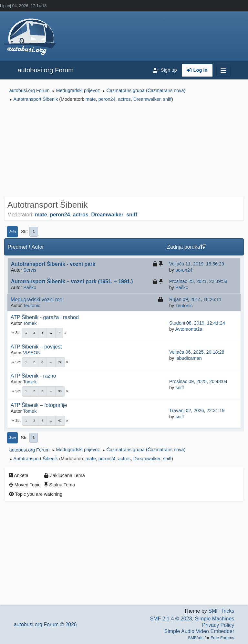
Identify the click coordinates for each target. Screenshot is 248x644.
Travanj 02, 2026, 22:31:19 (197, 410)
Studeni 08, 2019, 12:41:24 (197, 323)
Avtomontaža (189, 329)
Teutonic (32, 306)
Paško (30, 287)
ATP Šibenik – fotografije (39, 405)
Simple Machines (214, 619)
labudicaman (189, 358)
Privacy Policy (218, 625)
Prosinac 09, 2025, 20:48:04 (198, 381)
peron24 (107, 99)
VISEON (32, 353)
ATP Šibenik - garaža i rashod (45, 317)
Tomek (30, 323)
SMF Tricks (221, 611)
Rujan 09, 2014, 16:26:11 (195, 299)
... (51, 333)
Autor (38, 247)
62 (60, 421)
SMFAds (196, 638)
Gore (12, 437)
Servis (30, 270)
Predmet (17, 247)
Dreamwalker (147, 99)
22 (60, 362)
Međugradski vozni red (37, 300)
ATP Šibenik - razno (33, 376)
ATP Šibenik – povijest (36, 347)
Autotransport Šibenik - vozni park (53, 264)
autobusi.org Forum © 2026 (45, 624)
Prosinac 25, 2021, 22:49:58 (198, 281)
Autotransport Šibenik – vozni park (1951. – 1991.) (72, 281)
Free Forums (222, 638)
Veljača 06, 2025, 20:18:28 (197, 352)
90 (60, 391)
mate (91, 99)
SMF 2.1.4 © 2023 (171, 619)
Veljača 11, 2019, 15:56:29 (197, 264)
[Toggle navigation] (223, 70)
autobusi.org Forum (45, 70)
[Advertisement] (124, 151)
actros (124, 99)
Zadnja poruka (186, 247)
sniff (167, 99)
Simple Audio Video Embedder (199, 631)
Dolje (13, 231)
